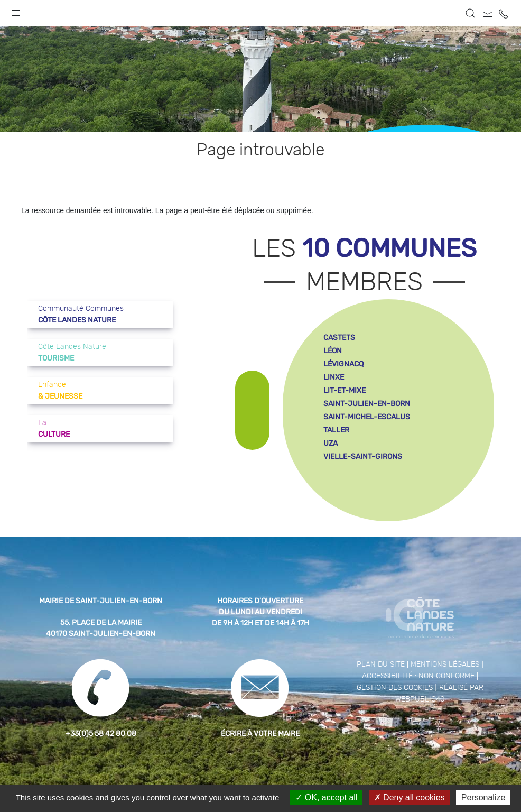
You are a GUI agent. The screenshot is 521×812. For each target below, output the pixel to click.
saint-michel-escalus (367, 417)
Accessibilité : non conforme (418, 676)
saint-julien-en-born (367, 404)
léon (333, 351)
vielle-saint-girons (363, 456)
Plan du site (381, 665)
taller (336, 430)
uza (331, 443)
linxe (334, 377)
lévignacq (343, 364)
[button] (16, 11)
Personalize (483, 797)
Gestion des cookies (395, 688)
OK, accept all (326, 797)
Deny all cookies (410, 797)
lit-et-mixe (345, 390)
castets (339, 338)
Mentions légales (445, 665)
